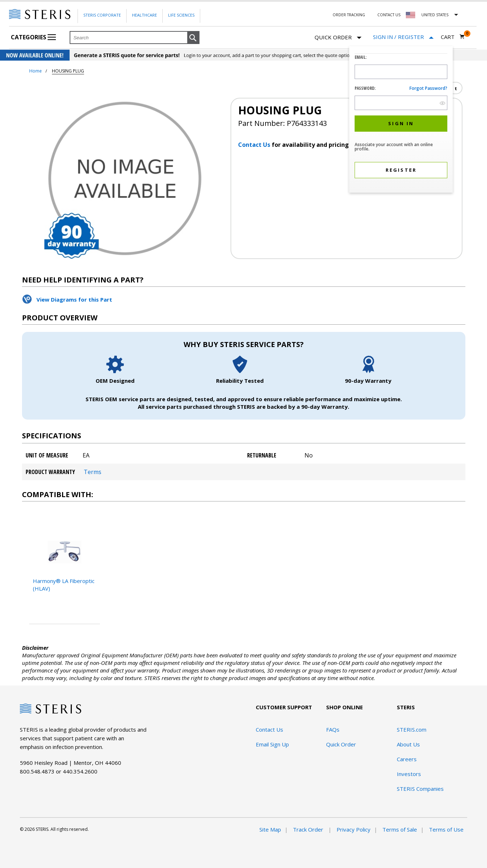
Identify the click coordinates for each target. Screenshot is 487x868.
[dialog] (401, 120)
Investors (409, 774)
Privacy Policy (354, 829)
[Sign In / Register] (403, 37)
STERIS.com (412, 729)
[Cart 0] (453, 37)
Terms (93, 472)
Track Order (309, 829)
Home (36, 71)
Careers (407, 759)
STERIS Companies (420, 789)
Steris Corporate (102, 15)
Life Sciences (181, 15)
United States (435, 15)
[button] (193, 38)
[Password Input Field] (401, 103)
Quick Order (338, 38)
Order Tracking (349, 15)
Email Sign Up (272, 744)
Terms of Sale (400, 829)
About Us (408, 744)
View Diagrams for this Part (74, 299)
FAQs (333, 729)
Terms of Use (446, 829)
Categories (33, 37)
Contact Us (389, 15)
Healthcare (144, 15)
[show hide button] (442, 103)
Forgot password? (428, 88)
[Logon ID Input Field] (401, 72)
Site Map (270, 829)
